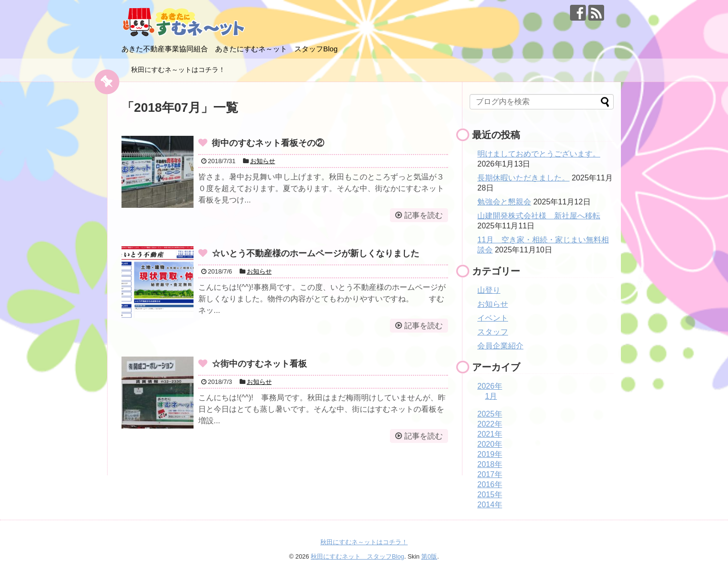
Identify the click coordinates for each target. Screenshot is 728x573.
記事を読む (424, 215)
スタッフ (493, 332)
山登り (489, 290)
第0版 (429, 556)
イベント (493, 318)
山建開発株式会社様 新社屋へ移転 (539, 216)
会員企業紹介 (500, 346)
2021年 (490, 434)
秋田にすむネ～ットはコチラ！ (178, 70)
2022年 (490, 424)
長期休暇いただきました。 (523, 178)
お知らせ (263, 161)
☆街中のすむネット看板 (259, 364)
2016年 (490, 484)
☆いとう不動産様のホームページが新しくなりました (315, 253)
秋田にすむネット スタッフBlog (358, 556)
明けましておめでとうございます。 (539, 154)
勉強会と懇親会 (504, 202)
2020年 (490, 444)
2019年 (490, 454)
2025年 (490, 414)
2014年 (490, 505)
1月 (491, 396)
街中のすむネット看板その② (268, 143)
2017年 (490, 474)
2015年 (490, 495)
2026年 (490, 386)
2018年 (490, 464)
